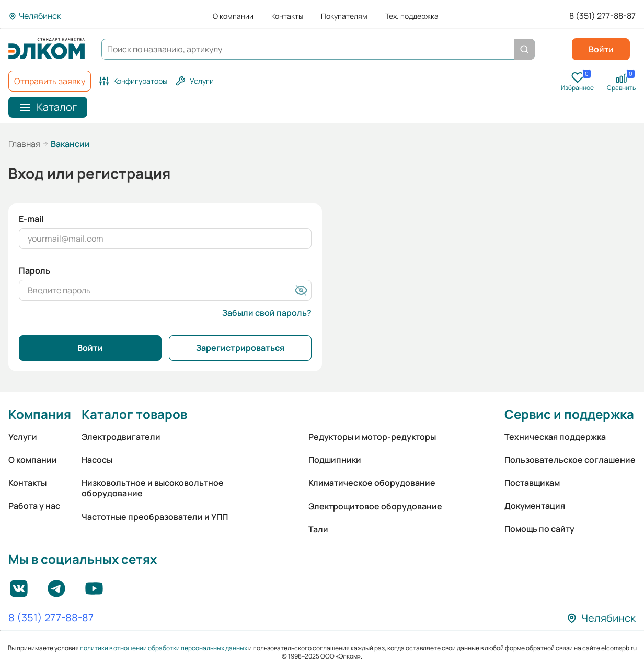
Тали (318, 529)
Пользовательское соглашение (570, 460)
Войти (601, 49)
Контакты (287, 16)
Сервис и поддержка (569, 414)
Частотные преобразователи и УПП (155, 517)
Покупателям (344, 16)
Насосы (97, 460)
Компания (40, 414)
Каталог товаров (134, 414)
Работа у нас (34, 506)
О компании (233, 16)
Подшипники (335, 460)
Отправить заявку (50, 81)
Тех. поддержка (412, 16)
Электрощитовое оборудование (375, 506)
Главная (24, 144)
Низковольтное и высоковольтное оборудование (153, 488)
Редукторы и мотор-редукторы (372, 437)
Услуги (23, 437)
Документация (535, 506)
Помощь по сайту (539, 529)
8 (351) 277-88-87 (602, 16)
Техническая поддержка (555, 437)
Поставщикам (532, 483)
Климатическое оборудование (372, 483)
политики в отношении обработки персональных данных (164, 648)
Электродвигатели (121, 437)
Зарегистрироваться (240, 348)
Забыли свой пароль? (267, 313)
